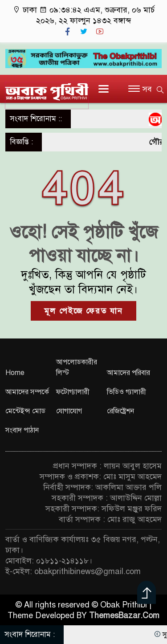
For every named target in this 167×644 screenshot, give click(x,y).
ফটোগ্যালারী (73, 392)
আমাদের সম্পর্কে (27, 392)
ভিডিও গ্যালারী (126, 392)
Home (15, 373)
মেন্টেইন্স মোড (25, 411)
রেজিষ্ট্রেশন (120, 411)
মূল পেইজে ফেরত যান (83, 311)
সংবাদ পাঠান (22, 430)
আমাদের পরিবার (128, 373)
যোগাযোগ (69, 411)
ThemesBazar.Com (124, 615)
